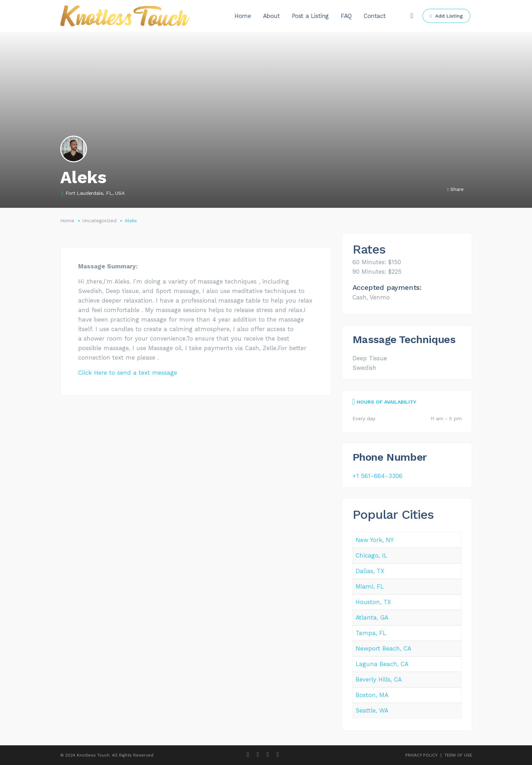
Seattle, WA (372, 710)
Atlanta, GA (372, 617)
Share (455, 189)
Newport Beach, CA (383, 648)
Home (67, 220)
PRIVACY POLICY (421, 755)
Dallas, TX (370, 571)
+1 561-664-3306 (377, 476)
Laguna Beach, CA (382, 664)
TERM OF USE (458, 755)
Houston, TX (373, 602)
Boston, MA (372, 695)
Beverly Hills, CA (379, 679)
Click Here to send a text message (128, 373)
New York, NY (375, 540)
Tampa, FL (371, 633)
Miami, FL (370, 586)
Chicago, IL (371, 555)
